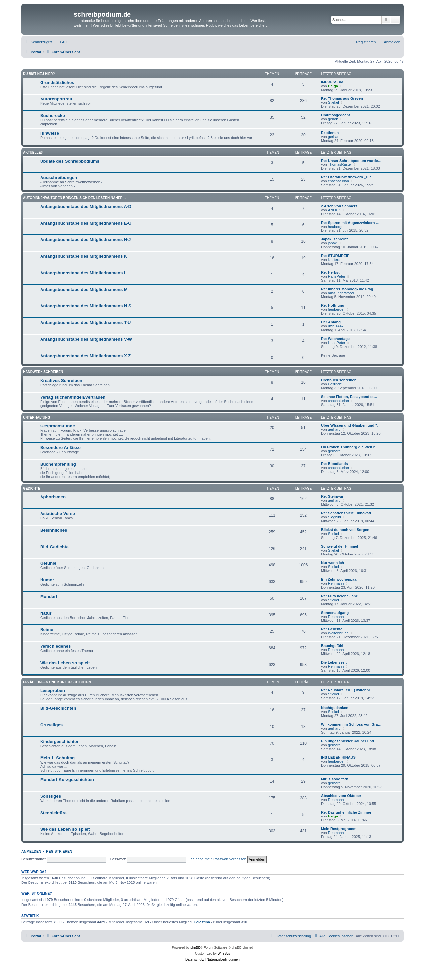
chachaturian (339, 181)
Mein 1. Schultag (57, 758)
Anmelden (31, 851)
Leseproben (53, 691)
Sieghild (335, 517)
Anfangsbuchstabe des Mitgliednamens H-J (85, 240)
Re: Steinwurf (333, 496)
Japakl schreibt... (336, 239)
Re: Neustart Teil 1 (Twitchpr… (347, 690)
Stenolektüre (53, 813)
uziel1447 (336, 326)
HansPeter (337, 276)
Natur (46, 613)
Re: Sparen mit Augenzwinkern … (350, 223)
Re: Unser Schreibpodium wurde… (351, 161)
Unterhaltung (37, 417)
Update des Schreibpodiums (70, 161)
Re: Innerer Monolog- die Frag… (349, 289)
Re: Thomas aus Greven (342, 98)
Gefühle (48, 563)
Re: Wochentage (335, 339)
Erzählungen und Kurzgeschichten (57, 682)
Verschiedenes (55, 646)
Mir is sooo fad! (335, 779)
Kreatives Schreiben (61, 381)
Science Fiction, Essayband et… (349, 397)
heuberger (336, 227)
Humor (47, 580)
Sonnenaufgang (335, 613)
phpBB (195, 948)
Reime (47, 630)
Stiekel (334, 102)
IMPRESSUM (332, 82)
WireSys (224, 954)
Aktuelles (33, 152)
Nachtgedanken (335, 708)
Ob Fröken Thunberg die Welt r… (350, 447)
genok (333, 119)
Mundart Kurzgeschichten (67, 780)
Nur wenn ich (333, 563)
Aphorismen (53, 497)
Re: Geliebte (332, 629)
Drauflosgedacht (336, 115)
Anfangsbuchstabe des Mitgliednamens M (84, 289)
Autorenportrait (56, 99)
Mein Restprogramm (339, 829)
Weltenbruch (338, 633)
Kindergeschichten (60, 741)
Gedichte (32, 488)
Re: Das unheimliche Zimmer (346, 812)
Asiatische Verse (58, 514)
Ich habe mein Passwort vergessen (218, 859)
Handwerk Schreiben (43, 372)
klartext (334, 260)
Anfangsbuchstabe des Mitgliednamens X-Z (85, 356)
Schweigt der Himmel (340, 546)
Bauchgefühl (332, 646)
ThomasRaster (340, 164)
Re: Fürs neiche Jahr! (340, 596)
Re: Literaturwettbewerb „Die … (349, 177)
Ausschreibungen (59, 178)
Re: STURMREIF (335, 256)
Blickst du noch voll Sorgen (345, 530)
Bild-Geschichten (58, 708)
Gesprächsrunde (58, 426)
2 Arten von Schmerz (339, 206)
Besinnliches (54, 530)
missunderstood (341, 293)
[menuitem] (61, 42)
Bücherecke (53, 116)
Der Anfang (331, 322)
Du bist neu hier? (39, 74)
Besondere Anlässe (60, 448)
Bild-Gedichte (54, 547)
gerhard (334, 137)
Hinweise (50, 133)
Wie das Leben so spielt (65, 663)
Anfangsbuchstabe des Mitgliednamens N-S (86, 306)
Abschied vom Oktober (341, 796)
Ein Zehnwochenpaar (340, 579)
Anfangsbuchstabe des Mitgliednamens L (83, 273)
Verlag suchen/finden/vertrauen (73, 397)
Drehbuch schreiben (339, 380)
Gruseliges (51, 725)
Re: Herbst (330, 272)
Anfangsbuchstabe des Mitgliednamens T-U (85, 323)
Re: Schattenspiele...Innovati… (348, 513)
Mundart (49, 596)
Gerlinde (335, 384)
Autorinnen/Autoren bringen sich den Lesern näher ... (75, 198)
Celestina (202, 922)
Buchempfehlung (58, 464)
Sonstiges (51, 796)
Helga (333, 86)
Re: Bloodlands (335, 464)
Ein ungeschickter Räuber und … (350, 741)
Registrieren (59, 851)
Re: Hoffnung (333, 305)
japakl (333, 243)
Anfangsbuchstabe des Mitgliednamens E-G (86, 223)
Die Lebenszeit (334, 662)
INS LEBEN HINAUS (338, 757)
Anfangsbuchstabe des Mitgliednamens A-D (86, 206)
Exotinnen (330, 133)
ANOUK (335, 210)
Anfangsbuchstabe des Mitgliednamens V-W (86, 339)
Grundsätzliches (57, 82)
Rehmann (336, 583)
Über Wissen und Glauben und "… (351, 425)
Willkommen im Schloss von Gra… (351, 724)
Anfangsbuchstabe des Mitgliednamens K (84, 256)
